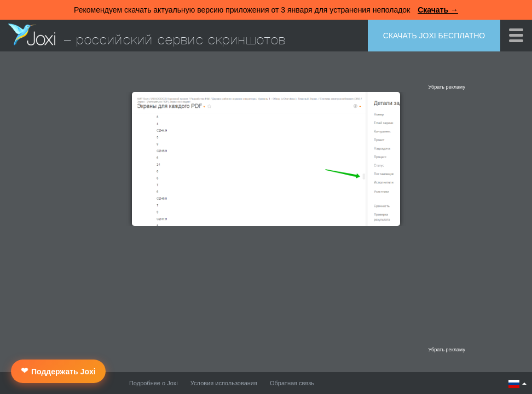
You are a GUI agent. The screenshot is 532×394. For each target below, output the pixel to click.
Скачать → (438, 10)
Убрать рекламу (447, 87)
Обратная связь (292, 383)
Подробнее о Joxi (154, 383)
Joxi (32, 34)
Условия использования (224, 383)
